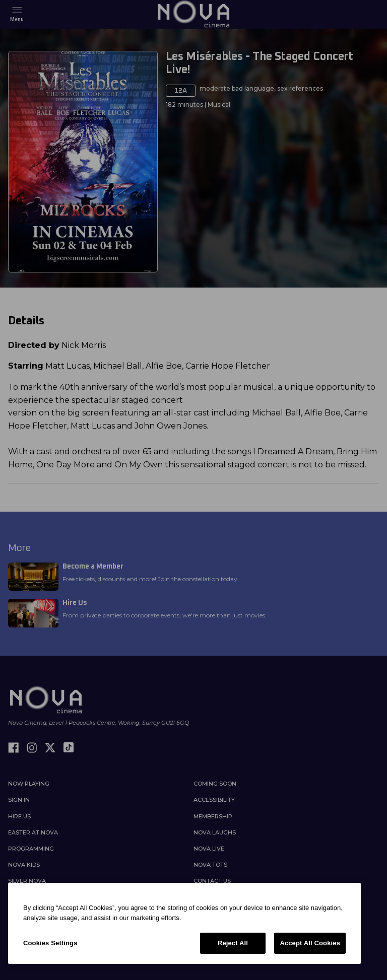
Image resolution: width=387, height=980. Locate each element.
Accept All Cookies (310, 943)
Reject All (233, 943)
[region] (184, 923)
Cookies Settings (50, 943)
